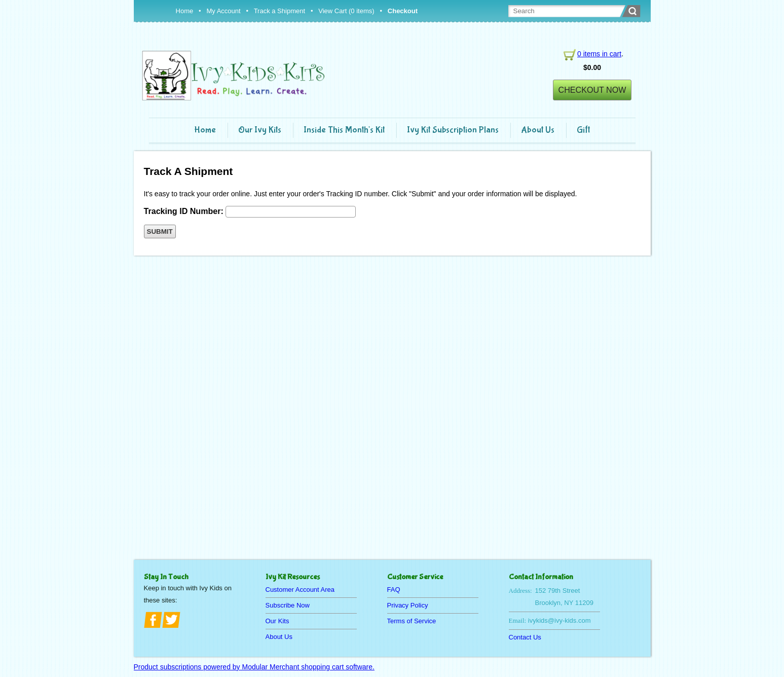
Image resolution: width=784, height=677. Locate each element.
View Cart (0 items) (346, 11)
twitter (171, 620)
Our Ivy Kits (260, 130)
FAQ (394, 590)
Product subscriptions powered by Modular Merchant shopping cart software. (254, 667)
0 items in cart (599, 54)
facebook (153, 620)
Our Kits (277, 621)
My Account (223, 11)
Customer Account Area (300, 590)
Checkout (403, 11)
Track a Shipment (279, 11)
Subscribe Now (288, 605)
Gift (583, 130)
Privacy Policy (408, 605)
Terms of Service (412, 621)
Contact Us (525, 637)
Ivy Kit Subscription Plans (453, 130)
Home (185, 11)
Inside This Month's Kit (344, 130)
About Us (538, 130)
